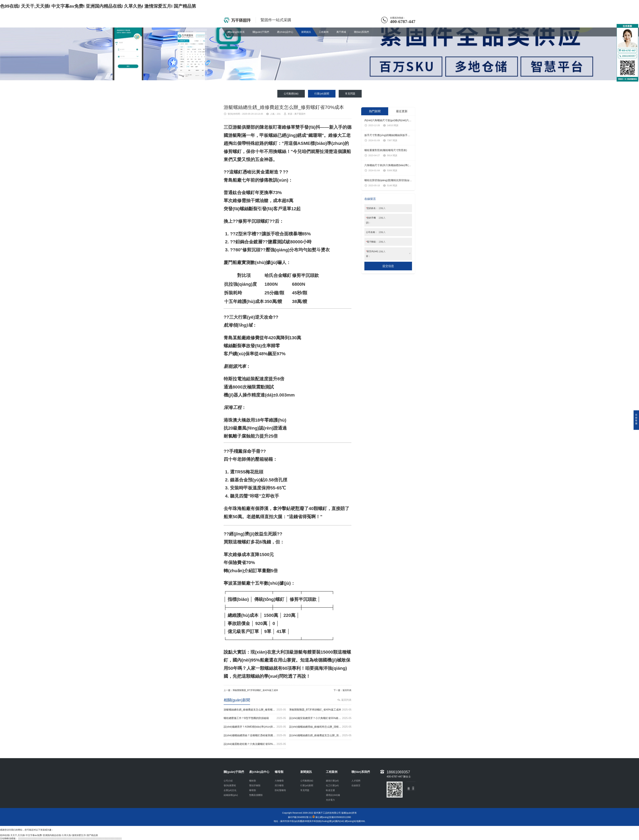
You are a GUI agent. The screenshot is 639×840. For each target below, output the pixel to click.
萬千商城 (341, 32)
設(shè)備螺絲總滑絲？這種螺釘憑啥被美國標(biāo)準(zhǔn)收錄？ (255, 736)
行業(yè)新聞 (322, 94)
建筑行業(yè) (332, 807)
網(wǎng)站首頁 (236, 32)
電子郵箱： (372, 242)
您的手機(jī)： (371, 220)
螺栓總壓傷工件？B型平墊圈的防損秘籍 (255, 718)
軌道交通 (330, 816)
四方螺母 (279, 812)
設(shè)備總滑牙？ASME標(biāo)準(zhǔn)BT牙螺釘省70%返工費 (255, 727)
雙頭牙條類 (255, 812)
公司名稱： (372, 232)
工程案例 (324, 32)
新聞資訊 (306, 32)
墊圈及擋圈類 (256, 821)
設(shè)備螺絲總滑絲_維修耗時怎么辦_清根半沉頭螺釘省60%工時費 (320, 727)
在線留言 (356, 812)
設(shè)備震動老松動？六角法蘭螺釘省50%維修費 (255, 744)
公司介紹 (228, 807)
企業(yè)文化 (230, 816)
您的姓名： (372, 208)
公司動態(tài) (291, 94)
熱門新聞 (375, 111)
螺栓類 (253, 807)
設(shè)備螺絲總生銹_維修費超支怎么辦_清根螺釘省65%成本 (320, 736)
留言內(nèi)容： (372, 254)
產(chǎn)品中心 (285, 32)
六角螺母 (279, 807)
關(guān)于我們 (261, 32)
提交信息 (388, 266)
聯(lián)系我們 (361, 32)
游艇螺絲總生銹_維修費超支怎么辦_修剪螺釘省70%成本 (255, 710)
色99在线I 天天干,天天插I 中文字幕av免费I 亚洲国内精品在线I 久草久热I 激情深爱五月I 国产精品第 (98, 6)
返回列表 (347, 690)
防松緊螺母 (280, 816)
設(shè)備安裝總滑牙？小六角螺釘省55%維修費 (320, 718)
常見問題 (350, 94)
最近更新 (402, 111)
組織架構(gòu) (231, 821)
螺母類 (253, 816)
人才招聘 (356, 807)
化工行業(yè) (332, 812)
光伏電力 (330, 826)
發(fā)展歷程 (230, 812)
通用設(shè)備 (333, 821)
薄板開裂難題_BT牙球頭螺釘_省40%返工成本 (255, 690)
